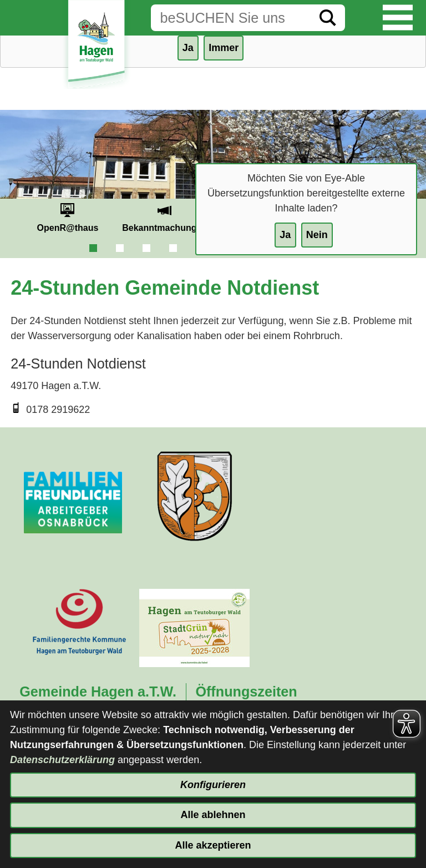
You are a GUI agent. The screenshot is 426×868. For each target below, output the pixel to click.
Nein (317, 235)
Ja (285, 235)
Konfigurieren (213, 785)
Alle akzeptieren (213, 845)
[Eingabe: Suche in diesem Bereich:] (231, 18)
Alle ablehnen (213, 815)
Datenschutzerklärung (62, 760)
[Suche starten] (328, 18)
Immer (224, 48)
